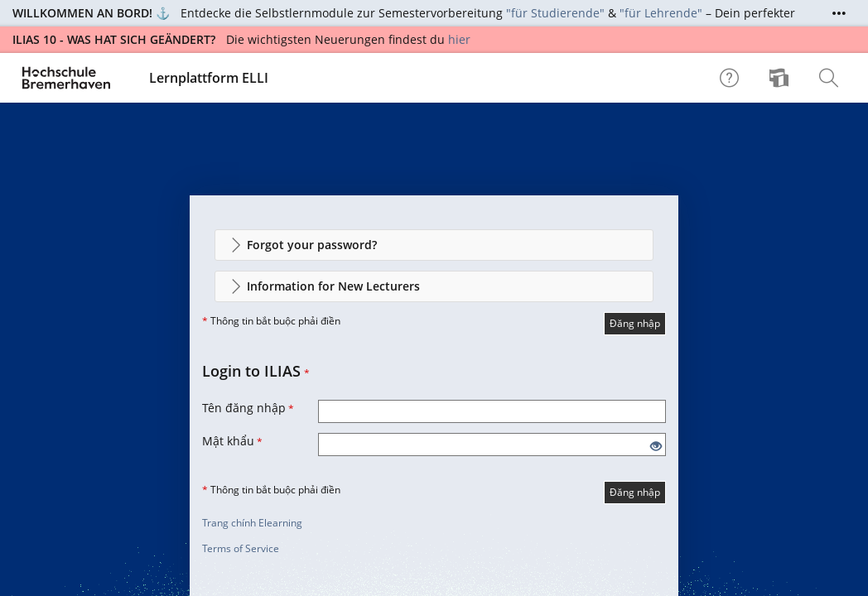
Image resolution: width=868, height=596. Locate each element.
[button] (434, 245)
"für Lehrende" (661, 13)
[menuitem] (781, 78)
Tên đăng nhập (248, 408)
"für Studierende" (555, 13)
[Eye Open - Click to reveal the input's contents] (656, 447)
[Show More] (839, 13)
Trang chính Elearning (252, 523)
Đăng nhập (635, 323)
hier (459, 39)
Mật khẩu (232, 441)
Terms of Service (241, 548)
